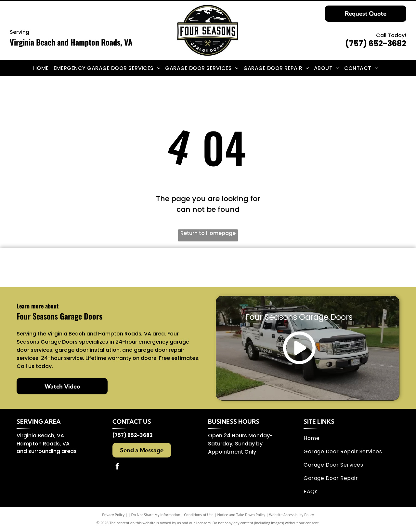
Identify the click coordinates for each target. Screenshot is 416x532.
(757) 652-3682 (376, 43)
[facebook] (117, 469)
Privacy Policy (113, 517)
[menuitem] (43, 68)
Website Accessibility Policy (292, 517)
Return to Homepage (208, 233)
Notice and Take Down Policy (241, 517)
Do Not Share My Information (156, 517)
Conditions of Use (199, 517)
